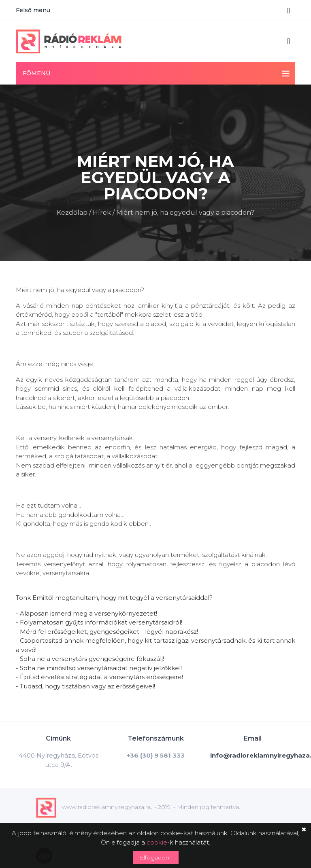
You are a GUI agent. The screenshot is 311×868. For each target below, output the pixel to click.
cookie (157, 842)
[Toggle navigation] (289, 11)
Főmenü (36, 73)
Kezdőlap (72, 212)
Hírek (102, 212)
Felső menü (33, 10)
